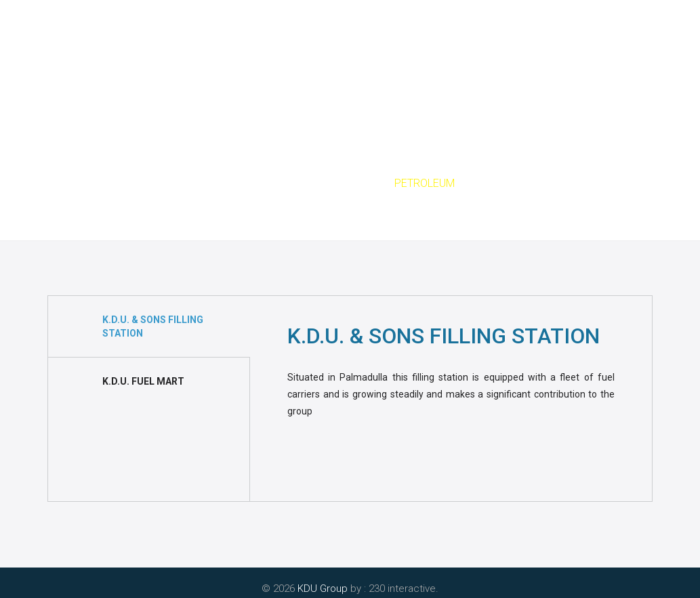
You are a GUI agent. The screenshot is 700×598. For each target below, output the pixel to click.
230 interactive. (404, 589)
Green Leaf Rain (371, 67)
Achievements (467, 67)
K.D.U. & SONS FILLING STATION (153, 326)
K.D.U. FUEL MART (143, 381)
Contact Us (555, 67)
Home (120, 67)
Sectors (334, 183)
